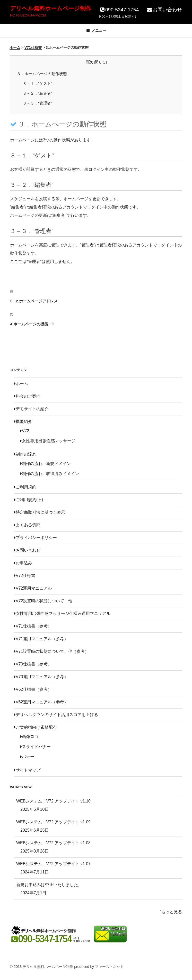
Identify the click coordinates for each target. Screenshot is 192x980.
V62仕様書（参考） (33, 689)
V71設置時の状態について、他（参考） (51, 651)
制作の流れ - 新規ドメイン (46, 464)
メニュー (96, 30)
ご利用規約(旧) (29, 500)
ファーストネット (109, 967)
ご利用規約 (25, 487)
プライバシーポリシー (36, 538)
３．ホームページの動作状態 (42, 74)
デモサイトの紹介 (31, 409)
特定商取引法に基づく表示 (40, 512)
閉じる (100, 62)
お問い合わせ (164, 10)
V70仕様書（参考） (33, 664)
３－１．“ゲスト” (37, 83)
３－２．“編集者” (37, 93)
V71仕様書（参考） (33, 626)
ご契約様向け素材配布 (36, 727)
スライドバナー (36, 747)
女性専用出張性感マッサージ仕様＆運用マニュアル (62, 613)
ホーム (21, 384)
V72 (25, 431)
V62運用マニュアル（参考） (41, 702)
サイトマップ (27, 770)
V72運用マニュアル (33, 588)
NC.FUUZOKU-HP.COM (28, 15)
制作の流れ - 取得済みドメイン (50, 474)
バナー (27, 757)
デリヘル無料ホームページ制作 (51, 8)
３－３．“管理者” (37, 103)
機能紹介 (23, 421)
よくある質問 (27, 525)
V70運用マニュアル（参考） (41, 677)
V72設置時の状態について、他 (43, 601)
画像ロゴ (29, 737)
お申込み (23, 563)
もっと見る (171, 912)
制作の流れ (25, 454)
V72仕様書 (25, 576)
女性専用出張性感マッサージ (48, 441)
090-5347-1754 (119, 10)
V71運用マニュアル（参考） (41, 639)
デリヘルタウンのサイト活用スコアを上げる (56, 715)
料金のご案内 (27, 396)
